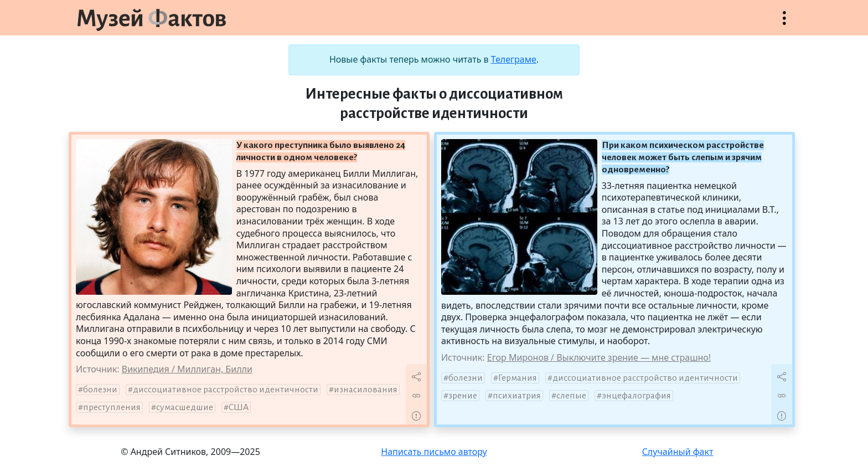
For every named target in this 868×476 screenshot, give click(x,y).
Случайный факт (678, 452)
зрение (463, 396)
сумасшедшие (185, 407)
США (239, 407)
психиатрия (517, 396)
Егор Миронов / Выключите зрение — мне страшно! (599, 357)
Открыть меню (784, 24)
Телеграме (514, 59)
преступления (112, 407)
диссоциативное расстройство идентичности (226, 390)
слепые (571, 396)
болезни (100, 390)
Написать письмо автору (434, 452)
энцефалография (636, 396)
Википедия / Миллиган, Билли (187, 369)
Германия (518, 378)
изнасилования (366, 390)
